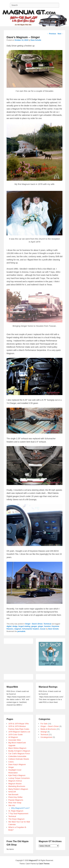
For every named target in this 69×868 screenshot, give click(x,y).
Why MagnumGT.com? (20, 808)
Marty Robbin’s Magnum (18, 789)
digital (9, 626)
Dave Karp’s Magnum (17, 764)
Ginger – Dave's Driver (50, 726)
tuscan (43, 629)
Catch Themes (44, 864)
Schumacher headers (31, 629)
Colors (11, 762)
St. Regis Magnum (16, 811)
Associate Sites (15, 740)
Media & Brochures (48, 729)
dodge (15, 626)
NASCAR (12, 792)
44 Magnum (13, 737)
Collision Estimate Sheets (19, 759)
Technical (47, 624)
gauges (34, 626)
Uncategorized (46, 737)
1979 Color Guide (16, 735)
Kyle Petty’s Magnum (17, 775)
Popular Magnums (16, 800)
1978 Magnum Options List (19, 732)
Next (60, 34)
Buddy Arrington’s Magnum (19, 751)
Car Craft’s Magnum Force (19, 754)
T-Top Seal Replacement (18, 814)
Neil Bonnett (13, 795)
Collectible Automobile (17, 756)
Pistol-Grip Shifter (16, 797)
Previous (52, 34)
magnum (18, 629)
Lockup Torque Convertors (19, 778)
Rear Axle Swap (15, 803)
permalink (21, 631)
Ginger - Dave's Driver (34, 624)
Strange (44, 732)
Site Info (12, 805)
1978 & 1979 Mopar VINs (19, 724)
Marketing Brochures (17, 786)
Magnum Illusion (15, 784)
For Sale (44, 724)
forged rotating (24, 626)
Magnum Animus (15, 781)
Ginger (11, 767)
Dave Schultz (36, 40)
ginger (41, 626)
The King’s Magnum (16, 819)
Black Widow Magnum (17, 748)
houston (47, 626)
